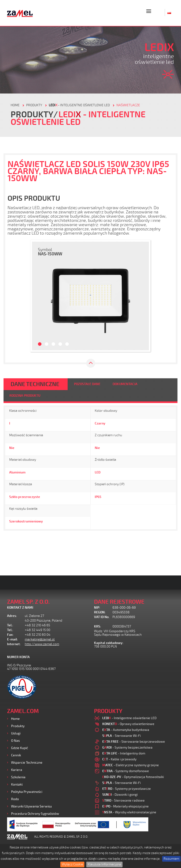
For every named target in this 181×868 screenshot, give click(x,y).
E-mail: (12, 639)
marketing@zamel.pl (40, 639)
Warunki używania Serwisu (31, 806)
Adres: (12, 616)
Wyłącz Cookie (72, 864)
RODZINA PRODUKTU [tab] (25, 396)
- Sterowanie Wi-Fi (121, 736)
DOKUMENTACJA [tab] (125, 384)
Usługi (16, 733)
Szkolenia (18, 777)
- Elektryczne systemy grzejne (131, 765)
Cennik (16, 755)
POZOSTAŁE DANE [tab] (87, 384)
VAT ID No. (102, 617)
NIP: (97, 608)
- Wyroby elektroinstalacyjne (129, 812)
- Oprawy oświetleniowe (128, 724)
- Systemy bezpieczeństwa (127, 748)
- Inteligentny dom (124, 753)
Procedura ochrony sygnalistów (35, 814)
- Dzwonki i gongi (120, 795)
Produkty (18, 726)
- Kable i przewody (119, 759)
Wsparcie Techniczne (27, 763)
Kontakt (17, 784)
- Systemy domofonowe (126, 771)
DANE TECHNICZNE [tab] (35, 384)
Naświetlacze (128, 105)
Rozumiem (171, 859)
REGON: (100, 612)
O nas (15, 741)
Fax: (10, 635)
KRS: (98, 626)
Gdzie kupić (20, 748)
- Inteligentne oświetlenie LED (79, 105)
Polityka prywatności (27, 792)
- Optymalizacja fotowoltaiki (133, 777)
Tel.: (10, 625)
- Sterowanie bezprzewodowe (134, 742)
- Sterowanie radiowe (123, 801)
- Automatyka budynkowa (126, 730)
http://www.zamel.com (42, 644)
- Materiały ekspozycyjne (125, 806)
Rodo (15, 799)
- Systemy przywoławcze (127, 789)
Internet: (14, 644)
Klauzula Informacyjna (104, 864)
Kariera (17, 770)
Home (15, 719)
